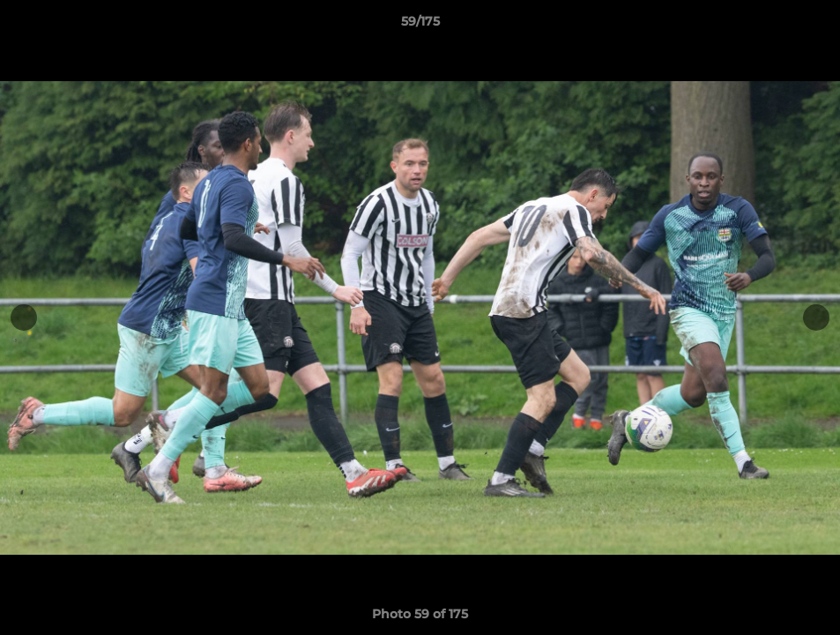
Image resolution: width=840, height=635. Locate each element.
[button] (808, 26)
